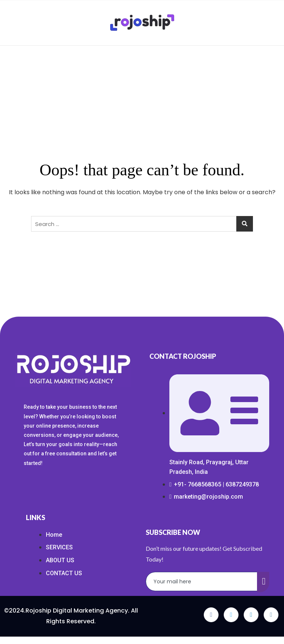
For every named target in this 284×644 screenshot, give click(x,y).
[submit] (263, 582)
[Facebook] (211, 615)
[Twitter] (231, 615)
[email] (202, 581)
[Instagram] (271, 615)
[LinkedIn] (251, 615)
